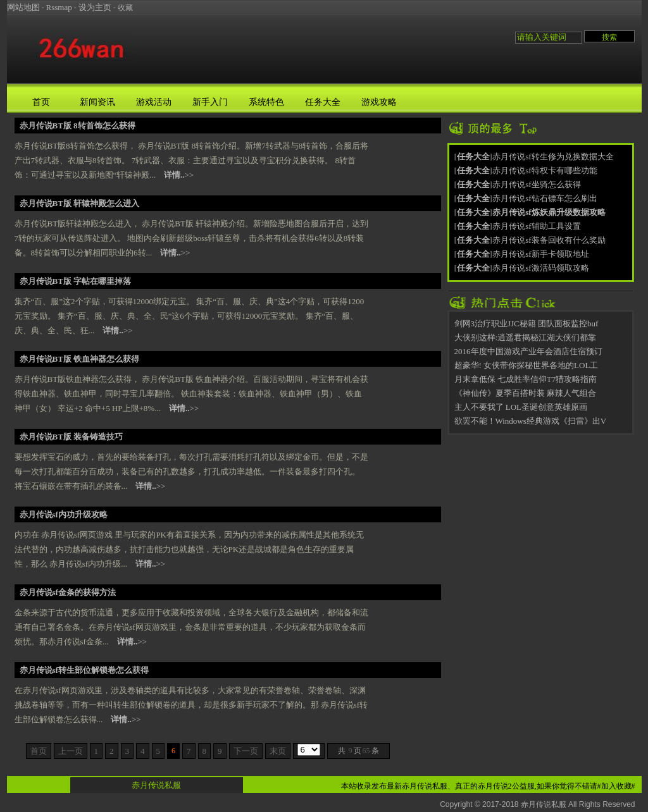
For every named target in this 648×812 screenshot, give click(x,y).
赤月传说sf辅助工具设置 (536, 226)
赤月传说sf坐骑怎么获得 (536, 184)
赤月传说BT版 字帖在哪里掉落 (76, 281)
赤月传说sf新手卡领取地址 (540, 254)
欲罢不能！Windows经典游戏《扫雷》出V (531, 421)
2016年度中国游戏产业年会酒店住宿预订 (528, 351)
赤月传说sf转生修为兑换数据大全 (553, 157)
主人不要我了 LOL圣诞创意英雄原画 (521, 407)
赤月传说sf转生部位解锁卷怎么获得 (84, 670)
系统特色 (266, 102)
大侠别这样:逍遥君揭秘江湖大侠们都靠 (526, 337)
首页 (41, 102)
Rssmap (59, 7)
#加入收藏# (616, 786)
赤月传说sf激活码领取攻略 (540, 268)
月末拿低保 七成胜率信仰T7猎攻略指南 (526, 379)
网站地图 (23, 7)
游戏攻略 (379, 102)
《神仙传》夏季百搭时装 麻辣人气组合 (525, 393)
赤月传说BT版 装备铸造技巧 (72, 437)
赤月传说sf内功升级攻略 (64, 514)
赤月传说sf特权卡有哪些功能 (545, 170)
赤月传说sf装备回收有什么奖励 (549, 240)
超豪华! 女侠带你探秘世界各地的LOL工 (526, 365)
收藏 (125, 8)
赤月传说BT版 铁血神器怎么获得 (80, 359)
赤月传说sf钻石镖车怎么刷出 (545, 198)
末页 (278, 751)
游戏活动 (154, 102)
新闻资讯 (97, 102)
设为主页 (95, 7)
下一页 (246, 751)
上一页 (71, 751)
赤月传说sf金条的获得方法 (68, 592)
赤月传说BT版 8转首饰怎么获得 (78, 126)
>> (179, 175)
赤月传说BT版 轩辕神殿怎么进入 (80, 203)
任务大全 (323, 102)
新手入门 (210, 102)
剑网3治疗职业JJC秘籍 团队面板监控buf (526, 323)
